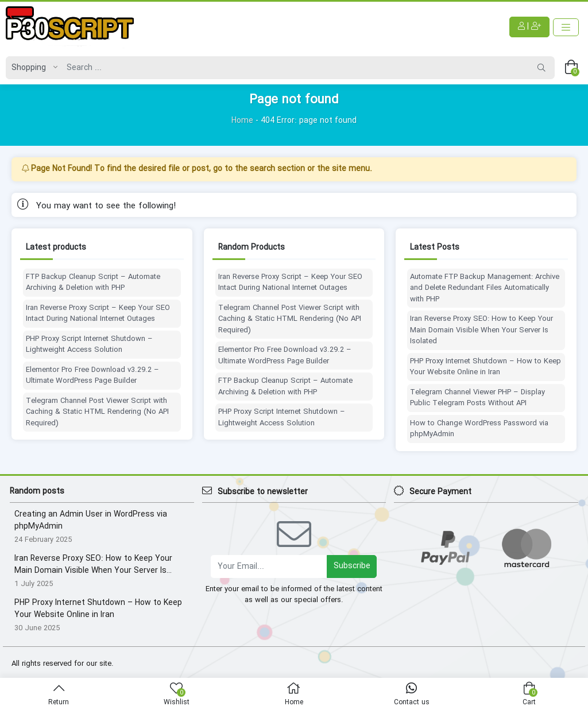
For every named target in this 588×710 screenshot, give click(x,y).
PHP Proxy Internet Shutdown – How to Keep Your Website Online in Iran (486, 367)
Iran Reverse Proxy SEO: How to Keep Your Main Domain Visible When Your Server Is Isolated (481, 330)
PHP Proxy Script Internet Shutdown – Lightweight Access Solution (89, 345)
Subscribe (352, 566)
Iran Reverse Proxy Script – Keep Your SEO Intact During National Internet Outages (98, 314)
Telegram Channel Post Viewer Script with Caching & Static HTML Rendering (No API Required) (97, 412)
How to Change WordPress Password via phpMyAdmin (479, 429)
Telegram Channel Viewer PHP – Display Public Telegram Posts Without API (477, 398)
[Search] (295, 68)
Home (242, 121)
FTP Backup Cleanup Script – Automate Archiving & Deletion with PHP (93, 283)
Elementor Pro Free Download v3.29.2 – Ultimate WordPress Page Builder (92, 376)
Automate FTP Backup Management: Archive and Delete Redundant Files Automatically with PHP (485, 288)
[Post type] (32, 68)
